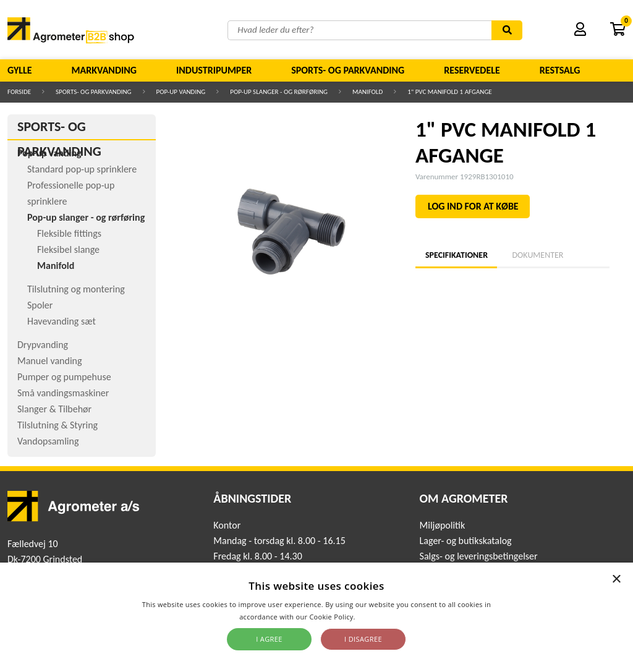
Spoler (40, 305)
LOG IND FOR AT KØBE (473, 206)
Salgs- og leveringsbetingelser (479, 556)
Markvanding (104, 70)
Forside (19, 92)
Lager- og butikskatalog (466, 541)
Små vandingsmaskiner (63, 393)
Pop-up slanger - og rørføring (279, 92)
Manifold (367, 92)
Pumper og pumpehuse (64, 377)
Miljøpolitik (443, 525)
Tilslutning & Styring (57, 425)
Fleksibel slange (68, 249)
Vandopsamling (48, 441)
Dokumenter (537, 255)
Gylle (20, 70)
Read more (376, 617)
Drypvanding (43, 345)
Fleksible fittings (69, 233)
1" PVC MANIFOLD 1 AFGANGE (449, 92)
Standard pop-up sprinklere (82, 169)
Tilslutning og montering (76, 289)
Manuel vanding (49, 361)
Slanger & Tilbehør (54, 409)
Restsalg (560, 70)
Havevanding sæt (62, 321)
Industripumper (214, 70)
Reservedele (472, 70)
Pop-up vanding (181, 92)
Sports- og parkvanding (348, 70)
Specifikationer (456, 255)
